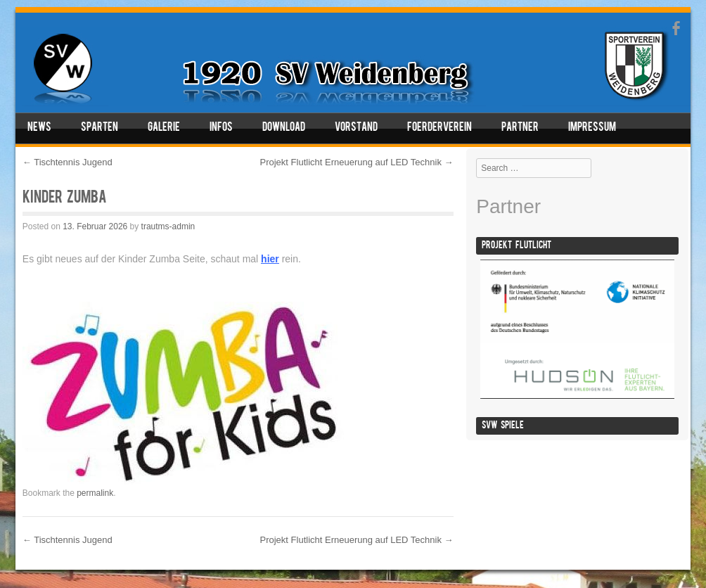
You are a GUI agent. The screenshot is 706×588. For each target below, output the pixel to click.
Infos (221, 128)
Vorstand (356, 128)
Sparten (100, 128)
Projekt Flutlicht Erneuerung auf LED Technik (357, 162)
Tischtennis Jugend (68, 162)
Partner (520, 128)
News (39, 128)
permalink (95, 493)
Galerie (164, 128)
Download (284, 128)
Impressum (592, 128)
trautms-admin (168, 226)
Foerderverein (439, 128)
